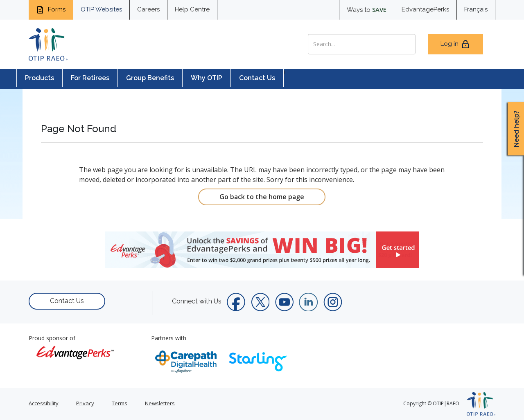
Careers (148, 9)
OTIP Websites (101, 9)
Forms (51, 10)
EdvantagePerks (425, 9)
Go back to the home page (262, 197)
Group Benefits (150, 78)
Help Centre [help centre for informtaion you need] (192, 9)
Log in (455, 44)
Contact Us (257, 78)
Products (40, 78)
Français (476, 9)
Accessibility (44, 403)
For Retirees (90, 78)
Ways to (367, 9)
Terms (120, 403)
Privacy (85, 403)
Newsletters (160, 403)
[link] (262, 250)
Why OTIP (207, 78)
